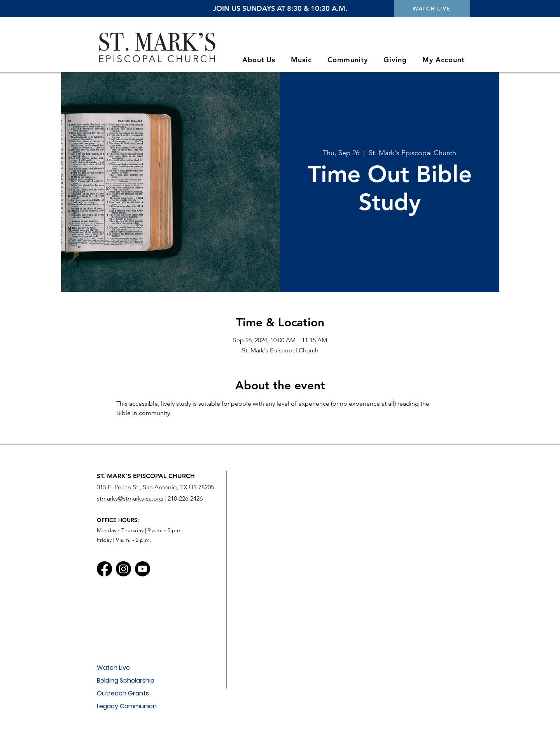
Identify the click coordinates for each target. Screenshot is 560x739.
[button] (259, 60)
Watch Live (113, 668)
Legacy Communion (127, 706)
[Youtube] (143, 569)
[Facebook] (104, 569)
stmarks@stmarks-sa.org (130, 498)
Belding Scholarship (126, 680)
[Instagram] (123, 569)
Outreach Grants (123, 693)
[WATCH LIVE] (432, 9)
